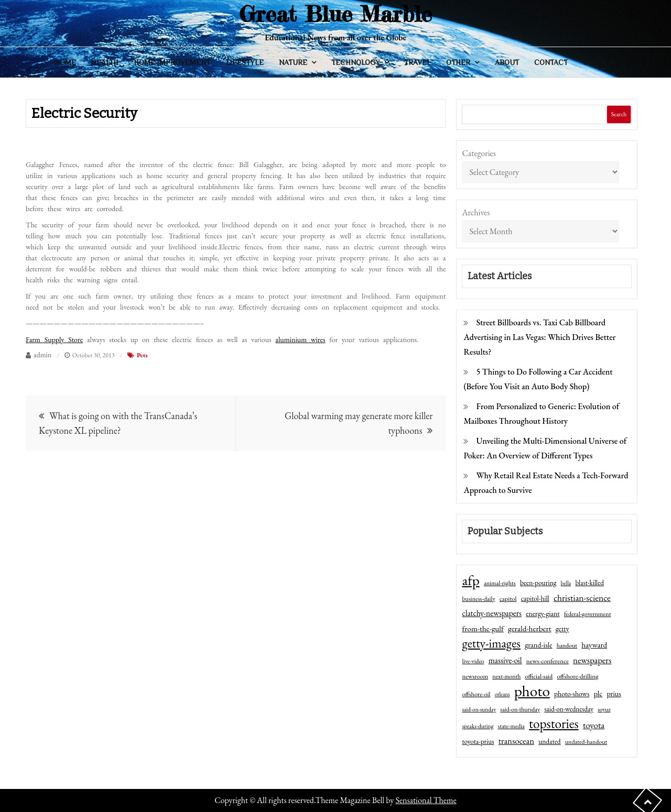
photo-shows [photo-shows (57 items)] (572, 694)
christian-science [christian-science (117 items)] (582, 597)
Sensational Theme (426, 800)
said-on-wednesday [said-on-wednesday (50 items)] (569, 709)
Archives (476, 212)
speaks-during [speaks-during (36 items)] (478, 726)
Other (458, 62)
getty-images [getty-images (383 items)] (491, 643)
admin (42, 355)
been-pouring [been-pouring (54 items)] (538, 583)
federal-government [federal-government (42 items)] (588, 614)
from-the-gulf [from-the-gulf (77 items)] (483, 629)
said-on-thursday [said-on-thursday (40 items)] (520, 709)
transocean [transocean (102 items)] (516, 741)
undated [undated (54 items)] (549, 741)
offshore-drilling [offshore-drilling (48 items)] (577, 676)
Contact (551, 62)
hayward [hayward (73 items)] (594, 645)
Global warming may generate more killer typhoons (359, 423)
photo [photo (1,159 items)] (532, 691)
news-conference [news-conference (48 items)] (548, 661)
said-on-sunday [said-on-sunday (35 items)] (479, 709)
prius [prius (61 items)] (614, 694)
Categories (479, 153)
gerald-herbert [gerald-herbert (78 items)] (529, 629)
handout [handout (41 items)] (567, 645)
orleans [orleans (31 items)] (502, 694)
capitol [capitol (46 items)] (508, 599)
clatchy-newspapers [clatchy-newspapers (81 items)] (492, 613)
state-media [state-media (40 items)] (511, 726)
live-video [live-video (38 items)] (473, 661)
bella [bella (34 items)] (566, 583)
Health (105, 62)
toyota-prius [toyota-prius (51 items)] (478, 742)
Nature (293, 62)
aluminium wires (300, 339)
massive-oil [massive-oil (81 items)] (505, 660)
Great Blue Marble (335, 14)
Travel (418, 62)
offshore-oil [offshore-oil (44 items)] (476, 694)
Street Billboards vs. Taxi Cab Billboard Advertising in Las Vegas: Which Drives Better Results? (539, 337)
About (507, 62)
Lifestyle (245, 62)
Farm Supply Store (54, 339)
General (600, 62)
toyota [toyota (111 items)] (594, 725)
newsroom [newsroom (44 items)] (475, 676)
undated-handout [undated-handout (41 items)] (586, 742)
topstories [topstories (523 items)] (554, 724)
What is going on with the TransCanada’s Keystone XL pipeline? (118, 423)
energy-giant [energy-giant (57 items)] (543, 613)
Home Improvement (172, 62)
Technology (356, 62)
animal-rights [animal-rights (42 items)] (500, 583)
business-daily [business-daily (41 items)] (478, 599)
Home (65, 62)
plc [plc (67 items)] (598, 693)
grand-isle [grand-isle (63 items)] (538, 645)
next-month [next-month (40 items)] (506, 676)
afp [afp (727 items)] (470, 580)
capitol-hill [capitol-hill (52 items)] (535, 599)
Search (619, 114)
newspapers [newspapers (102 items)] (592, 660)
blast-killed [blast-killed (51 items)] (589, 583)
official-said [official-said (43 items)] (539, 676)
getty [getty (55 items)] (562, 629)
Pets (142, 355)
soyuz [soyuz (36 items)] (604, 709)
